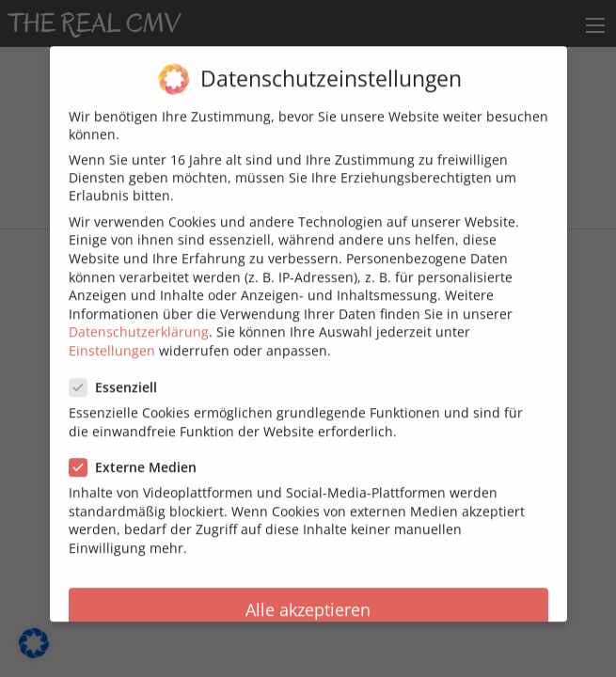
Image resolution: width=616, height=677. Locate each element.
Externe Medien (139, 457)
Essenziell (119, 378)
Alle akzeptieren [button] (308, 600)
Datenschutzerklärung (139, 322)
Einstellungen (112, 341)
